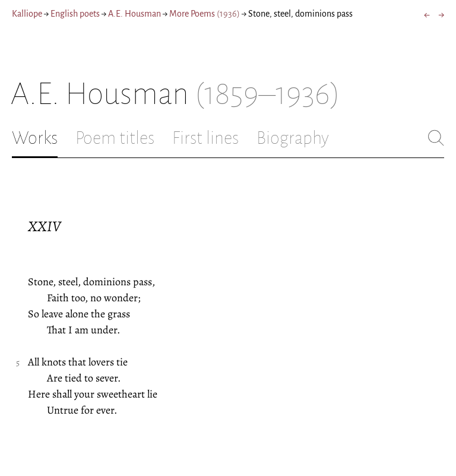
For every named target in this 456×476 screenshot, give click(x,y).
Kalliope (27, 14)
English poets (75, 14)
